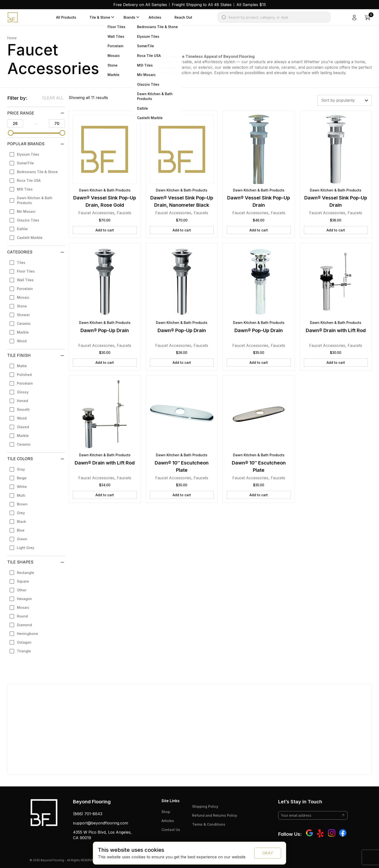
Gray (21, 469)
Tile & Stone (100, 17)
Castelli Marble (30, 238)
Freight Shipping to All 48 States (202, 5)
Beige (22, 478)
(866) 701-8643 (88, 814)
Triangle (24, 651)
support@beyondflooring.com (101, 823)
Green (22, 539)
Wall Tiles (25, 280)
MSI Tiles (25, 189)
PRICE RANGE (21, 113)
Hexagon (24, 599)
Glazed (23, 427)
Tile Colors (20, 459)
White (22, 487)
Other (22, 590)
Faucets (124, 213)
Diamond (24, 625)
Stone (22, 306)
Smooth (23, 409)
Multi (21, 495)
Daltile (22, 229)
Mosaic (23, 297)
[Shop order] (345, 100)
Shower (23, 315)
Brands (129, 17)
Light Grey (26, 548)
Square (23, 581)
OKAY (268, 853)
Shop (166, 812)
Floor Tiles (26, 271)
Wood (22, 341)
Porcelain (25, 289)
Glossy (23, 392)
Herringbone (27, 634)
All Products (66, 17)
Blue (21, 530)
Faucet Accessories (96, 213)
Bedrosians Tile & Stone (37, 172)
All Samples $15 (251, 5)
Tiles (21, 263)
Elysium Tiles (28, 154)
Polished (24, 375)
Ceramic (24, 324)
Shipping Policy (205, 806)
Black (22, 522)
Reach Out (183, 17)
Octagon (24, 642)
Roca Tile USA (29, 180)
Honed (22, 401)
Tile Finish (19, 355)
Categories (20, 252)
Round (22, 616)
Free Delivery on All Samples (140, 5)
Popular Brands (26, 144)
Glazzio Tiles (28, 220)
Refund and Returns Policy (215, 815)
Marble (23, 332)
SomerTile (25, 163)
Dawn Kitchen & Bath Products (35, 200)
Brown (22, 504)
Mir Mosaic (26, 211)
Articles (155, 17)
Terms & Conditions (209, 824)
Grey (21, 513)
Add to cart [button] (105, 230)
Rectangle (26, 573)
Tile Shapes (20, 562)
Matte (22, 366)
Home (12, 38)
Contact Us (171, 830)
